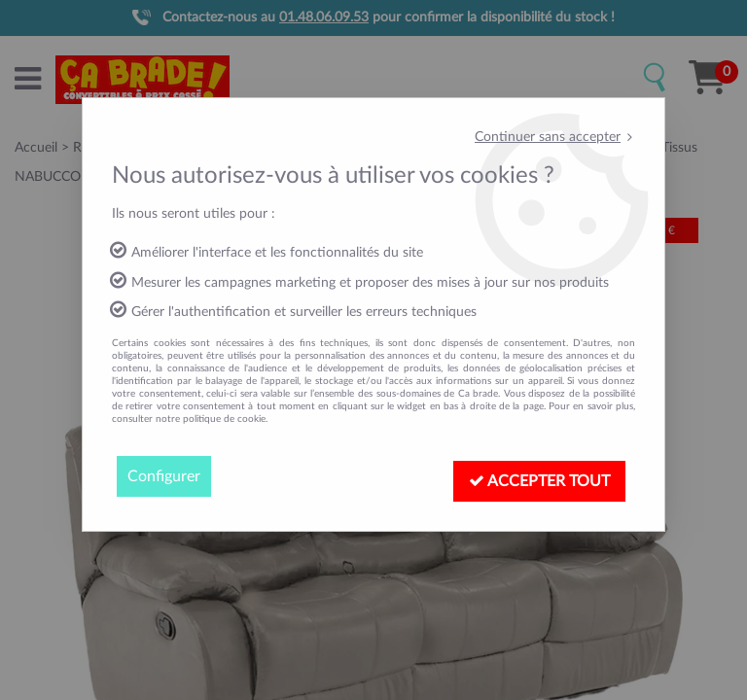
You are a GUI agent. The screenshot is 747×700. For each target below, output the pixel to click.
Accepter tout (539, 481)
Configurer (164, 476)
